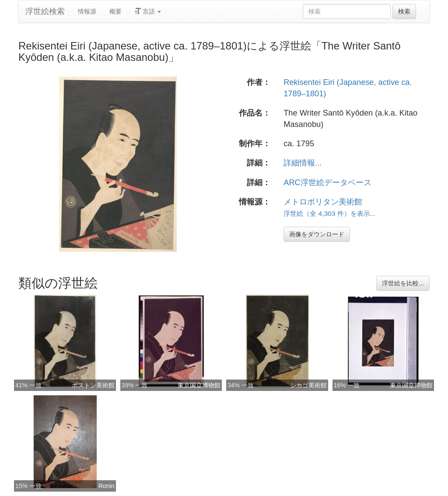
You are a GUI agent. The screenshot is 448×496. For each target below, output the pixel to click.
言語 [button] (148, 11)
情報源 (87, 11)
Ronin (107, 486)
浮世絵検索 (45, 11)
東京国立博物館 (199, 385)
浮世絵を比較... (403, 283)
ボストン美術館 (93, 385)
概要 (115, 11)
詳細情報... (303, 163)
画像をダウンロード (317, 234)
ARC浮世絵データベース (327, 183)
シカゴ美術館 (308, 385)
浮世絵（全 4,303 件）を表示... (329, 213)
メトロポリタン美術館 (323, 202)
